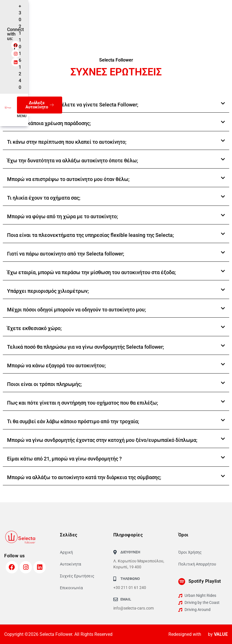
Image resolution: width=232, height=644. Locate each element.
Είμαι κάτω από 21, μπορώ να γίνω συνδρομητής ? (64, 459)
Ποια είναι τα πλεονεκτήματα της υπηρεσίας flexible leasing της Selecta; (90, 235)
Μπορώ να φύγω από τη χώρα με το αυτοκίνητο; (62, 216)
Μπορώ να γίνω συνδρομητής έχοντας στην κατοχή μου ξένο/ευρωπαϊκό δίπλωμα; (102, 440)
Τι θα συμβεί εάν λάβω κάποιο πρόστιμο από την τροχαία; (73, 421)
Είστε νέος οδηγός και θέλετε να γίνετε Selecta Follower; (73, 105)
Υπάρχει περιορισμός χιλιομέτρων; (48, 291)
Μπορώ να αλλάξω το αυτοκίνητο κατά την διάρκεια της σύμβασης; (84, 477)
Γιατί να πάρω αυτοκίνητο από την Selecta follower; (66, 254)
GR (48, 27)
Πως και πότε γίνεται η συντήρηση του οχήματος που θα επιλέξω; (83, 403)
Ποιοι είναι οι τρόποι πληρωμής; (44, 384)
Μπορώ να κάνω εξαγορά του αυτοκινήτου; (56, 365)
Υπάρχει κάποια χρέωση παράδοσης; (49, 123)
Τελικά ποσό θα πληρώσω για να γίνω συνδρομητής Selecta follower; (85, 347)
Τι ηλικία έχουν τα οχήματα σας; (44, 198)
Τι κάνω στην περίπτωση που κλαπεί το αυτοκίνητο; (67, 142)
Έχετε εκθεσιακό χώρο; (34, 328)
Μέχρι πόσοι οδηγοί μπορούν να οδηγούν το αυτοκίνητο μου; (76, 310)
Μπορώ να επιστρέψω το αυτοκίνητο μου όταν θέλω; (68, 179)
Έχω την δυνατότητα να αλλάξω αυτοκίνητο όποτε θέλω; (72, 161)
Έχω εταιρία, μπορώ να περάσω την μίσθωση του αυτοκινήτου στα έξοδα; (91, 272)
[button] (116, 105)
